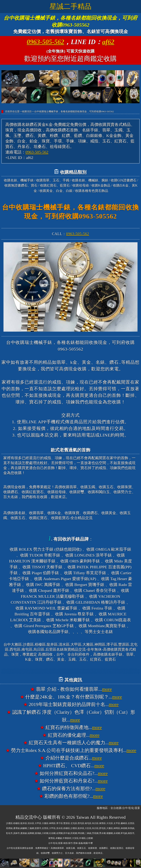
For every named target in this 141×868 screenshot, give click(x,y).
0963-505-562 (45, 42)
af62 (108, 42)
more (107, 689)
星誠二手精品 (70, 6)
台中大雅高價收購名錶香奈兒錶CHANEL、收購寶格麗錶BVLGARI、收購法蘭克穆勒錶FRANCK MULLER (79, 671)
